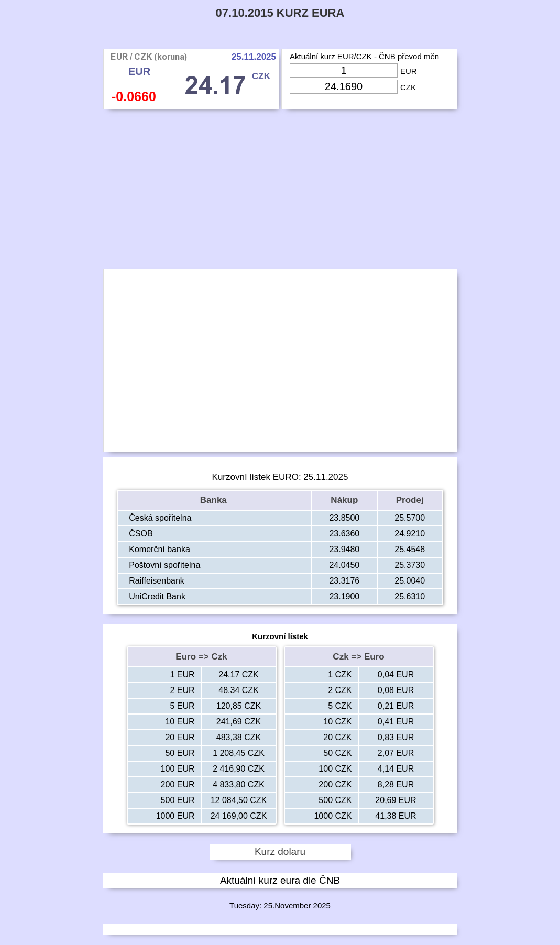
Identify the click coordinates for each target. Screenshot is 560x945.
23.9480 (344, 549)
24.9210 (410, 534)
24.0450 (344, 565)
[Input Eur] (344, 70)
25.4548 (410, 549)
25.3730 (410, 565)
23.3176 (344, 581)
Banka (215, 500)
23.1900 (344, 596)
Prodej (410, 500)
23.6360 (344, 534)
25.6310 (410, 596)
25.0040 (410, 581)
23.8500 (344, 518)
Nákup (344, 500)
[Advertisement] (280, 192)
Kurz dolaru (280, 851)
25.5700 (410, 518)
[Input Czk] (344, 87)
